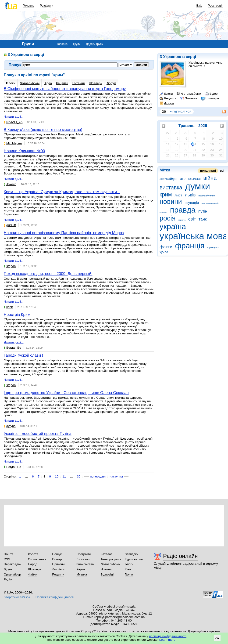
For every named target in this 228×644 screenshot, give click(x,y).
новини (171, 202)
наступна (116, 476)
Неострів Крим (17, 315)
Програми (84, 554)
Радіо (8, 579)
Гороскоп (83, 559)
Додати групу (94, 44)
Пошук (57, 554)
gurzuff (10, 225)
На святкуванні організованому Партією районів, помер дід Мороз (64, 233)
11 (64, 476)
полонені (163, 212)
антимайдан (168, 179)
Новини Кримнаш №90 (24, 151)
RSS (7, 559)
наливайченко (207, 195)
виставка (171, 188)
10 (57, 476)
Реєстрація (216, 5)
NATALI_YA (13, 122)
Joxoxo (10, 184)
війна (210, 178)
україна (173, 226)
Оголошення (37, 559)
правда (183, 210)
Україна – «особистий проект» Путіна (38, 434)
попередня (98, 476)
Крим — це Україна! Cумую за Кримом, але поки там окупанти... (62, 192)
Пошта (9, 554)
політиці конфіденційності (168, 636)
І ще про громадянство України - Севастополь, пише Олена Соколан (66, 393)
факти (166, 247)
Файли (33, 574)
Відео (211, 94)
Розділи (45, 5)
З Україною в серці (178, 57)
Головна (29, 5)
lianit (8, 307)
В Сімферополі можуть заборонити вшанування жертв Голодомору (65, 89)
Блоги (166, 94)
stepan (10, 266)
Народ (33, 564)
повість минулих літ (210, 203)
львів (190, 195)
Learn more (167, 640)
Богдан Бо (12, 348)
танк (203, 219)
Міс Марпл (13, 143)
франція (190, 246)
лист (178, 195)
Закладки (132, 554)
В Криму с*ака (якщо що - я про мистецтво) (43, 130)
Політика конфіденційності (55, 597)
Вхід (199, 5)
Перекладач (12, 564)
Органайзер (12, 574)
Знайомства (85, 564)
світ (192, 219)
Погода (57, 559)
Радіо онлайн (180, 556)
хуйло (164, 252)
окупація (192, 203)
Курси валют (134, 559)
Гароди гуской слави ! (23, 355)
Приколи (58, 564)
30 (79, 476)
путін (203, 211)
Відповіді (107, 574)
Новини (106, 569)
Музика (82, 574)
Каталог (106, 554)
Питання (189, 98)
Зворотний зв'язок (17, 597)
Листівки (58, 569)
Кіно (128, 569)
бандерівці (194, 179)
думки (198, 186)
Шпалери (210, 98)
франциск (213, 247)
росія (168, 218)
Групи (77, 44)
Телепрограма (111, 559)
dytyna (10, 426)
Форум (167, 103)
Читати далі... (14, 117)
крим (166, 195)
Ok (217, 638)
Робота (33, 554)
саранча (182, 220)
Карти (81, 569)
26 (164, 111)
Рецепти (168, 98)
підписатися (181, 112)
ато (183, 179)
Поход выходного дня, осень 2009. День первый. (48, 274)
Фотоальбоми (189, 94)
